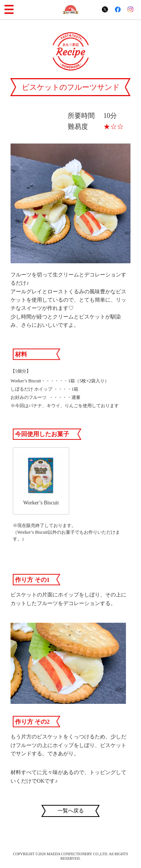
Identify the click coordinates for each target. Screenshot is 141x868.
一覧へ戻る (71, 811)
